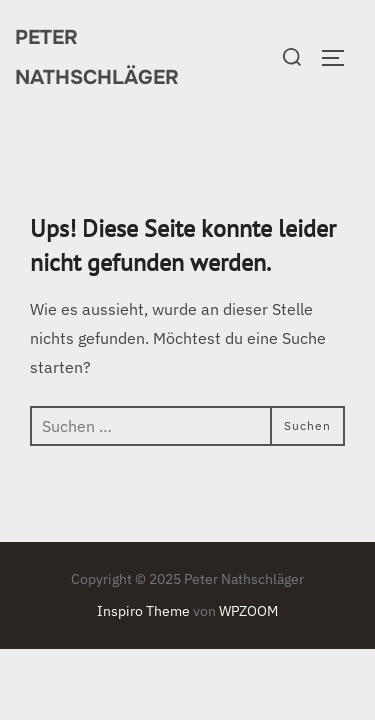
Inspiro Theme (143, 611)
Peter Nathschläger (97, 57)
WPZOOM (248, 611)
